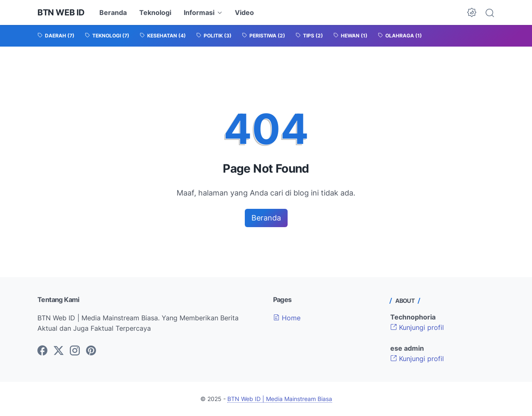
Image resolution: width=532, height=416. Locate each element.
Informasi (199, 12)
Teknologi (155, 12)
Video (244, 12)
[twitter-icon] (59, 351)
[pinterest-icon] (91, 351)
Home (287, 318)
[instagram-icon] (75, 351)
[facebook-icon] (42, 351)
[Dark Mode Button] (472, 12)
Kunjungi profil (417, 327)
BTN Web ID (61, 12)
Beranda (113, 12)
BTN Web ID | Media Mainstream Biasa (280, 399)
